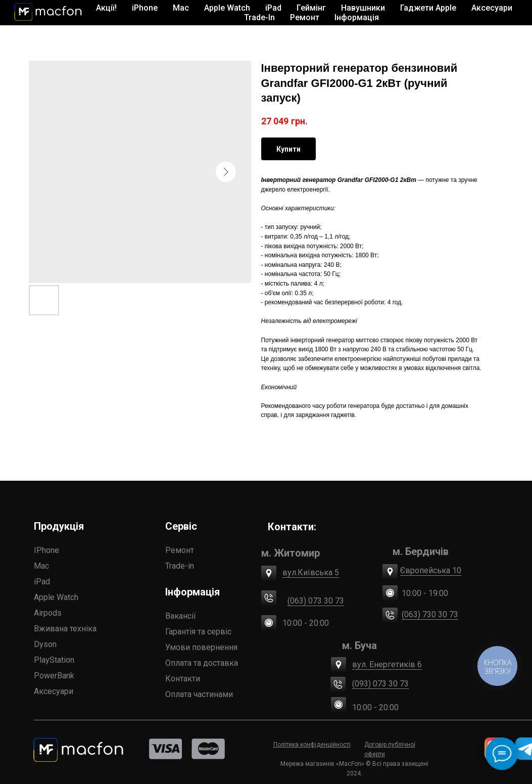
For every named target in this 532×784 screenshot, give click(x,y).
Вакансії (181, 616)
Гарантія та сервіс (198, 632)
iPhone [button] (145, 8)
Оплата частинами (199, 694)
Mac (41, 566)
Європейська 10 (431, 570)
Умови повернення (201, 647)
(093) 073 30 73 (380, 684)
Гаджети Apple (428, 8)
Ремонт (305, 17)
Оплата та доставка (202, 663)
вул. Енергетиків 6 (387, 664)
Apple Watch (56, 597)
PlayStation (54, 660)
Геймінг (311, 8)
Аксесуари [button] (492, 8)
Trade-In (259, 17)
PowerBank (54, 676)
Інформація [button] (357, 17)
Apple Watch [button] (227, 8)
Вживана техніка (65, 629)
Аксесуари (54, 691)
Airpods (48, 613)
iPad (42, 582)
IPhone (46, 550)
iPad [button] (273, 8)
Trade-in (180, 566)
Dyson (45, 644)
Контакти (183, 679)
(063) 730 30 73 (430, 614)
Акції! (106, 8)
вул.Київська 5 (311, 572)
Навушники (363, 8)
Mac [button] (181, 8)
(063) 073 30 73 (316, 601)
